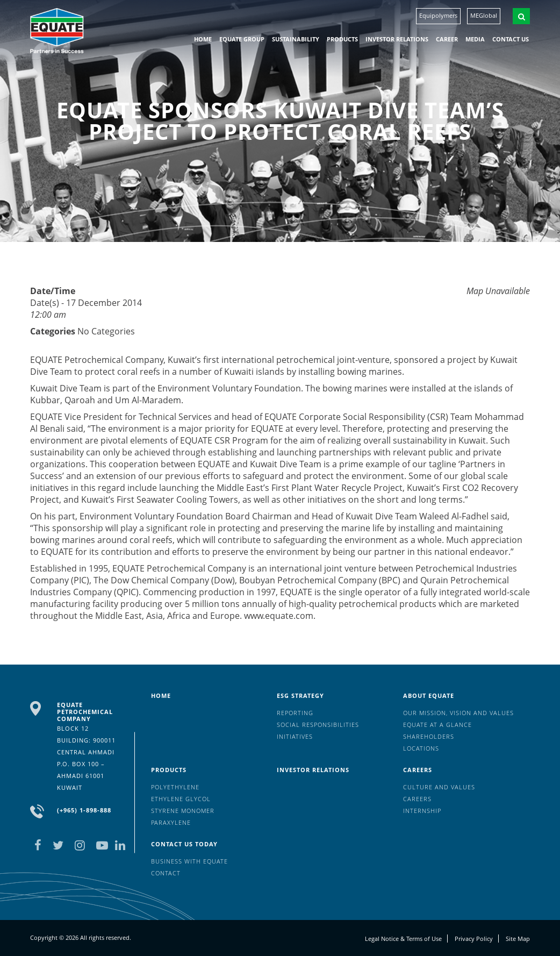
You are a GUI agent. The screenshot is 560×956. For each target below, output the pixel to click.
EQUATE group (242, 39)
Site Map (518, 939)
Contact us (511, 39)
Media (475, 39)
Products (342, 39)
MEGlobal (484, 15)
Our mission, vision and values (458, 713)
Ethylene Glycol (181, 799)
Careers (418, 770)
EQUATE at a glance (437, 725)
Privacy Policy (474, 939)
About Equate (429, 695)
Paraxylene (171, 822)
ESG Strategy (300, 695)
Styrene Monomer (183, 811)
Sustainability (296, 39)
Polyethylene (175, 787)
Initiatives (295, 736)
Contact (166, 873)
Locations (421, 748)
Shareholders (429, 736)
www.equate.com (279, 616)
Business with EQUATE (189, 861)
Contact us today (184, 844)
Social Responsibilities (318, 725)
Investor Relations (397, 39)
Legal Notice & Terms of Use (403, 939)
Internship (422, 811)
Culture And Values (439, 787)
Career (447, 39)
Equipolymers (438, 15)
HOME (203, 39)
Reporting (295, 713)
